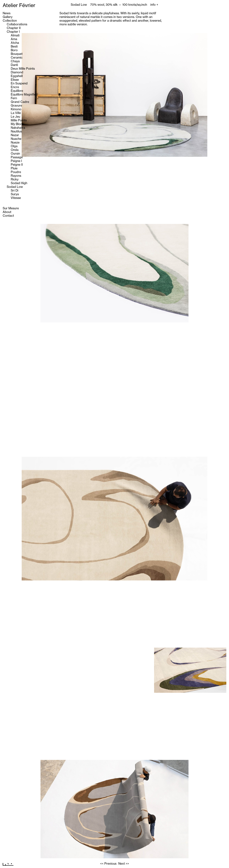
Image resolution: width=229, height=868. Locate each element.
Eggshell (17, 76)
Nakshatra (18, 128)
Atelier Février (19, 5)
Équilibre (17, 91)
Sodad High (19, 183)
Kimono (16, 109)
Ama (14, 39)
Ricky (15, 179)
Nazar (15, 135)
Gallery (8, 17)
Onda (15, 150)
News (7, 13)
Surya (15, 194)
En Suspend (19, 83)
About (7, 212)
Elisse (15, 80)
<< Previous (108, 863)
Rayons (16, 176)
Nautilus (16, 131)
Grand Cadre (20, 102)
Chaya (15, 61)
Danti (14, 65)
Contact (8, 216)
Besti (14, 46)
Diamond (17, 72)
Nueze (15, 142)
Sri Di (15, 190)
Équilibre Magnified (24, 94)
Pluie (14, 168)
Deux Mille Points (23, 68)
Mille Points (19, 120)
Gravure (16, 105)
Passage (17, 157)
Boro (14, 50)
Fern (14, 98)
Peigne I (16, 161)
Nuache (16, 139)
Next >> (124, 863)
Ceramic (17, 57)
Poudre (16, 172)
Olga (14, 146)
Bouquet (17, 54)
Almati (15, 35)
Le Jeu (15, 116)
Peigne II (17, 165)
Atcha (15, 43)
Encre (15, 87)
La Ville (16, 113)
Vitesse (16, 198)
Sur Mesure (11, 208)
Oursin (15, 153)
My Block (17, 124)
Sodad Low (15, 187)
